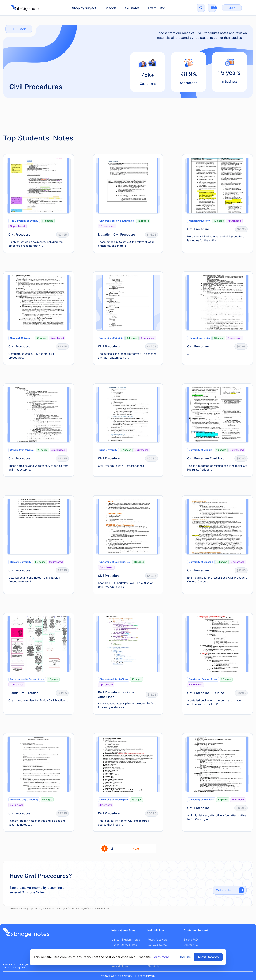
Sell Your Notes (157, 945)
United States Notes (124, 945)
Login (232, 8)
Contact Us (191, 945)
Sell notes (132, 8)
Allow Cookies (208, 957)
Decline (185, 957)
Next (136, 849)
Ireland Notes (120, 966)
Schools (111, 8)
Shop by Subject (84, 8)
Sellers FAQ (191, 939)
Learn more (161, 957)
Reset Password (158, 939)
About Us (153, 966)
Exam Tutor (157, 8)
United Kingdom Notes (126, 939)
